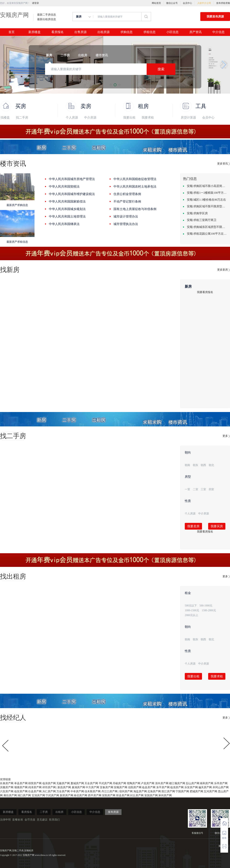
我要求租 (148, 118)
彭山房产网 (193, 783)
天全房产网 (91, 783)
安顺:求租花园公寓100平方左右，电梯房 (207, 234)
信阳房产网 (135, 787)
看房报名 (58, 32)
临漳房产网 (49, 783)
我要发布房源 (215, 17)
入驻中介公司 (204, 3)
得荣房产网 (35, 783)
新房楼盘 (34, 32)
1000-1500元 (192, 610)
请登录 (35, 3)
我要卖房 (193, 526)
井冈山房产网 (221, 787)
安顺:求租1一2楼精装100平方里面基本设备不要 (207, 193)
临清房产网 (177, 787)
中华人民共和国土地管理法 (67, 216)
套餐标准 (18, 820)
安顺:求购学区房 (197, 213)
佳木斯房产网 (93, 791)
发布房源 (113, 812)
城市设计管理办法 (126, 216)
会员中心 (187, 3)
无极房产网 (63, 783)
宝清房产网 (38, 795)
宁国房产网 (182, 791)
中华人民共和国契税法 (64, 186)
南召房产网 (80, 795)
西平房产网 (95, 795)
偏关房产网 (205, 787)
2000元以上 (191, 615)
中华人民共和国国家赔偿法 (67, 201)
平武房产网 (105, 783)
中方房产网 (92, 787)
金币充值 (30, 820)
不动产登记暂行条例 (127, 201)
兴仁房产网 (49, 791)
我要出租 (129, 118)
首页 (11, 32)
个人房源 (72, 118)
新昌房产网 (64, 787)
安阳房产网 (109, 795)
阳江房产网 (168, 791)
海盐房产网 (140, 791)
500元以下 (191, 606)
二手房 (44, 812)
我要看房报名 (205, 292)
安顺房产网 (14, 15)
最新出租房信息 (47, 19)
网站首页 (156, 3)
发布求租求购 (223, 3)
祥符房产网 (49, 787)
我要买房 (217, 526)
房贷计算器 (188, 118)
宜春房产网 (107, 787)
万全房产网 (63, 791)
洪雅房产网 (7, 787)
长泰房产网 (7, 783)
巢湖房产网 (78, 787)
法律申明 (5, 820)
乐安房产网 (191, 787)
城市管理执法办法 (126, 224)
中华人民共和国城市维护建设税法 (72, 194)
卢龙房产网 (148, 783)
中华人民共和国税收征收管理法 (135, 179)
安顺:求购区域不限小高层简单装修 (207, 186)
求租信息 (149, 32)
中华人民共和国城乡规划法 (67, 209)
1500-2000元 (209, 610)
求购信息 (127, 32)
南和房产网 (207, 783)
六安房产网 (7, 791)
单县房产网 (21, 783)
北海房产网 (154, 791)
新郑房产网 (67, 795)
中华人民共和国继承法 (64, 224)
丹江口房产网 (109, 791)
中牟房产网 (77, 791)
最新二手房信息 (47, 15)
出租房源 (103, 32)
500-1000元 (206, 606)
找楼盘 (5, 118)
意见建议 (42, 820)
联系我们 (54, 820)
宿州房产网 (126, 791)
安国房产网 (151, 795)
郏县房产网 (123, 795)
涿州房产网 (165, 795)
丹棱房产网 (119, 783)
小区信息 (172, 32)
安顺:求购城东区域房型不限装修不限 (207, 227)
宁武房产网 (52, 795)
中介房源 (90, 118)
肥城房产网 (196, 791)
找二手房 (22, 118)
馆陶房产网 (134, 783)
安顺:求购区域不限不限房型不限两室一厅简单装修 (207, 206)
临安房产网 (21, 791)
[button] (6, 65)
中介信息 (219, 32)
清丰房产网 (162, 783)
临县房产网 (149, 787)
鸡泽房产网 (35, 787)
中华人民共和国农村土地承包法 (135, 186)
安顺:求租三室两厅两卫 (202, 220)
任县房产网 (35, 791)
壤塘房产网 (21, 787)
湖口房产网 (24, 795)
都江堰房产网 (177, 783)
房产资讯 (195, 32)
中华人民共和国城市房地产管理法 (72, 179)
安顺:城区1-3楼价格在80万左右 (206, 200)
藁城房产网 (77, 783)
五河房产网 (210, 791)
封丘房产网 (137, 795)
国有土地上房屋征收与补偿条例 (135, 209)
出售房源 (80, 32)
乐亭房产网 (221, 783)
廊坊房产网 (10, 795)
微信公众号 (172, 3)
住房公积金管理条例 (127, 194)
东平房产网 (163, 787)
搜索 (161, 69)
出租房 (59, 812)
